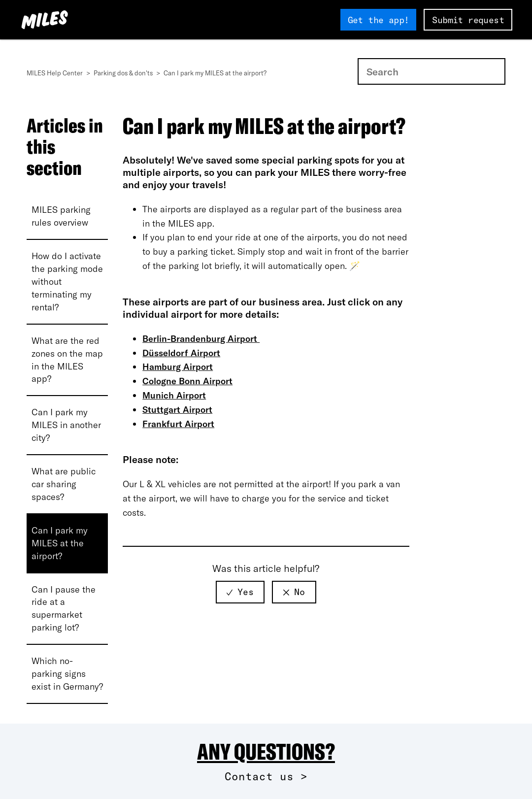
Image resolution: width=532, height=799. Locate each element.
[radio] (240, 592)
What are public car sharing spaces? (64, 484)
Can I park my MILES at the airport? (60, 543)
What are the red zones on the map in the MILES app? (67, 360)
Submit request (468, 20)
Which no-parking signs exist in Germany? (67, 674)
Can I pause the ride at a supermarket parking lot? (64, 609)
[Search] (432, 71)
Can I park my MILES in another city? (66, 425)
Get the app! (379, 20)
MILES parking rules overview (61, 216)
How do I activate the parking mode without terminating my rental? (67, 282)
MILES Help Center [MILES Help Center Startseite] (55, 73)
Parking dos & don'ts (124, 73)
